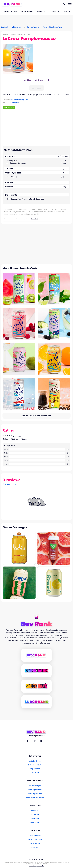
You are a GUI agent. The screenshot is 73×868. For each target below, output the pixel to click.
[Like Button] (27, 80)
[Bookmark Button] (48, 80)
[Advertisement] (36, 18)
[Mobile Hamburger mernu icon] (70, 4)
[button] (18, 59)
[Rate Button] (39, 80)
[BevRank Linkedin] (41, 741)
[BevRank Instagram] (35, 741)
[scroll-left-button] (2, 11)
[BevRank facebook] (28, 741)
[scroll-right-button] (71, 11)
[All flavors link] (36, 416)
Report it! (34, 219)
